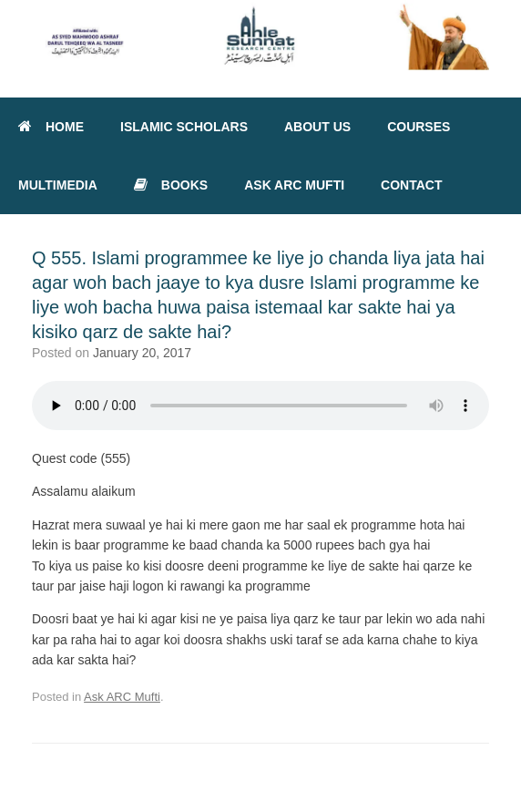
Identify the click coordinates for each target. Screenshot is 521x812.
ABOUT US (317, 127)
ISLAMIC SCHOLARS (184, 127)
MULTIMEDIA (58, 185)
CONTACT (411, 185)
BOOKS (171, 185)
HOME (51, 127)
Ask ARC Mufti (122, 697)
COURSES (419, 127)
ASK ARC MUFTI (294, 185)
